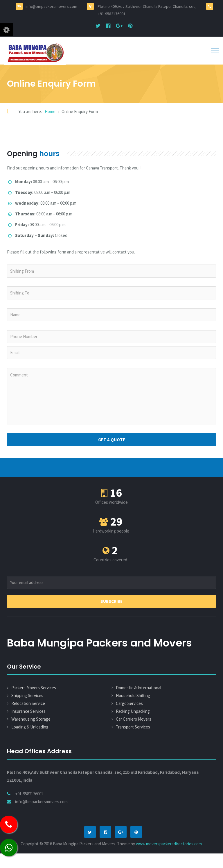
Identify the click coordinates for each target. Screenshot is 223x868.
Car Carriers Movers (134, 719)
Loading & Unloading (30, 727)
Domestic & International (139, 688)
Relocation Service (28, 703)
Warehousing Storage (31, 719)
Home (50, 111)
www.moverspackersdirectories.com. (169, 844)
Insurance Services (28, 711)
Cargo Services (129, 703)
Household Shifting (133, 695)
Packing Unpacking (133, 711)
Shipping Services (27, 695)
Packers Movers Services (34, 688)
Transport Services (133, 727)
